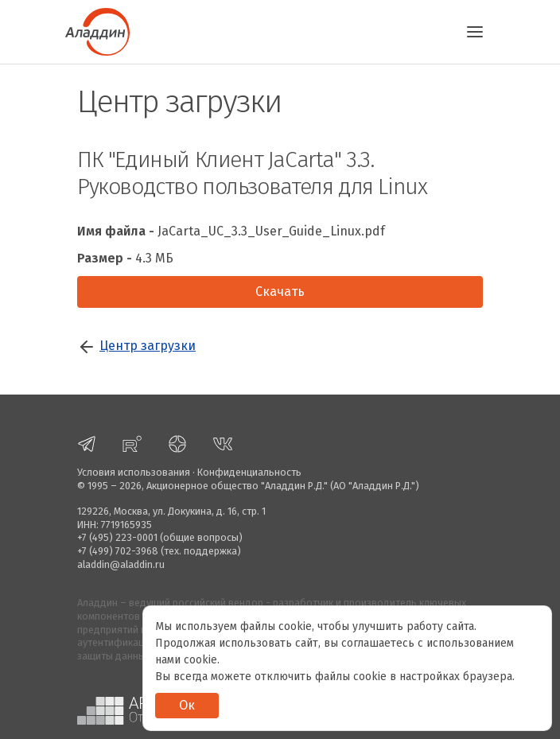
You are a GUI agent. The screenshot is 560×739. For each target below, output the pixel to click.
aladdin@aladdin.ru (121, 564)
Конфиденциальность (249, 472)
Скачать (280, 292)
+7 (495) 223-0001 (117, 537)
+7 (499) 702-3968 (118, 551)
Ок (187, 705)
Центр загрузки (148, 346)
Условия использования (134, 472)
